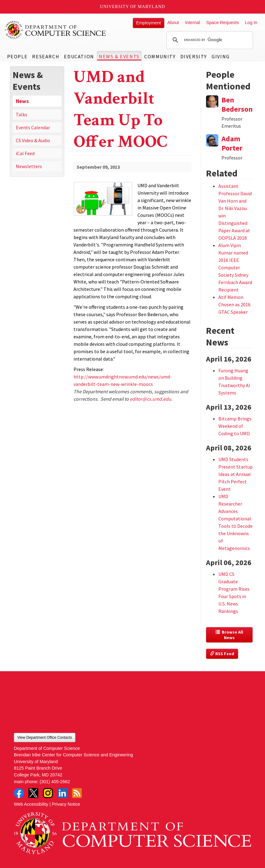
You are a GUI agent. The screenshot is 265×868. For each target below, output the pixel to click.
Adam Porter (232, 143)
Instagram (48, 793)
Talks (21, 114)
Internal (192, 23)
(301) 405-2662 (55, 782)
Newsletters (29, 166)
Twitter (33, 793)
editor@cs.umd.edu (150, 399)
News (22, 101)
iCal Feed (25, 153)
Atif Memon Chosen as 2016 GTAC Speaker (234, 304)
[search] (209, 40)
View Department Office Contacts (45, 738)
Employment (149, 23)
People (17, 56)
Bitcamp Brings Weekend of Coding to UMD (235, 426)
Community (160, 56)
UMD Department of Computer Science (56, 30)
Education (79, 56)
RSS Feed (222, 654)
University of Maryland (133, 7)
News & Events (119, 56)
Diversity (194, 56)
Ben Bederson (237, 104)
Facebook (19, 793)
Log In (251, 23)
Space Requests (222, 23)
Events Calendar (33, 127)
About (173, 23)
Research (46, 56)
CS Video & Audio (33, 140)
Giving (221, 56)
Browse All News (230, 635)
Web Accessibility (31, 804)
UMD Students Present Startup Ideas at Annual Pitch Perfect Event (236, 474)
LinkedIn (62, 793)
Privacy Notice (66, 804)
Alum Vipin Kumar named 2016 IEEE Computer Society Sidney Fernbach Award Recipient (235, 267)
